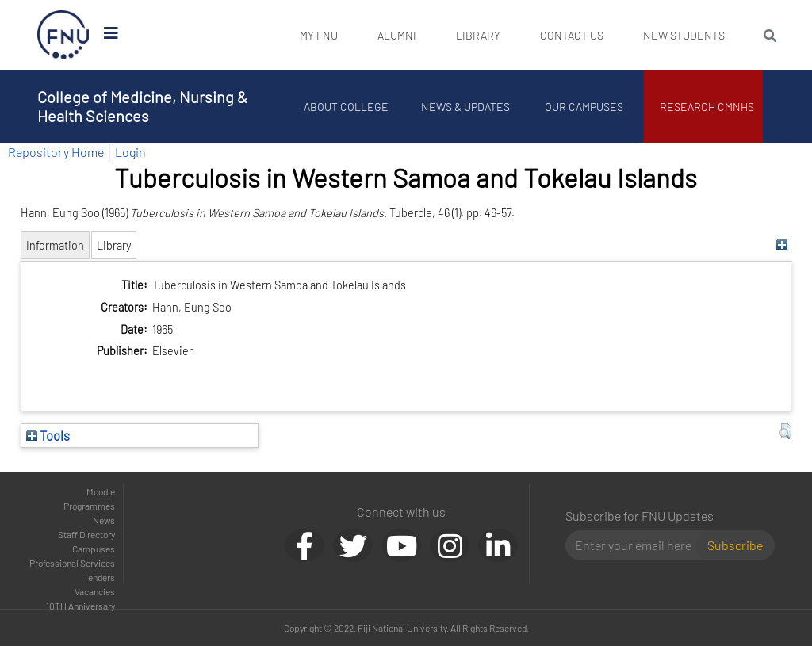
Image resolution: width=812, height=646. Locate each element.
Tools (48, 435)
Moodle (101, 491)
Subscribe (735, 545)
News (104, 520)
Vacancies (95, 591)
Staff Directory (86, 534)
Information (55, 245)
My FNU (319, 35)
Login (130, 152)
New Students (684, 35)
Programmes (89, 506)
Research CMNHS (708, 107)
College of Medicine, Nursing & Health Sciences (142, 106)
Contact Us (572, 35)
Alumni (397, 35)
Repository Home (56, 152)
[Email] (637, 545)
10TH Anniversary (80, 606)
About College (347, 107)
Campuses (94, 549)
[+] (781, 245)
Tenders (99, 577)
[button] (785, 431)
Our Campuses (585, 107)
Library (478, 35)
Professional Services (72, 563)
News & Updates (465, 107)
